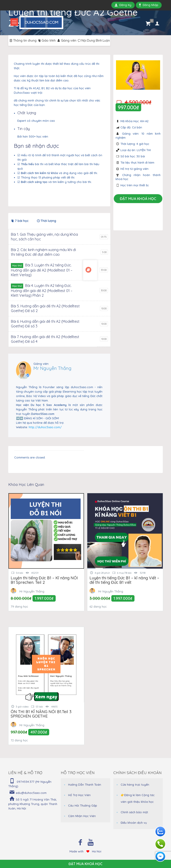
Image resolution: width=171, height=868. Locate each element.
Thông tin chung (23, 41)
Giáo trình (47, 41)
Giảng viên (66, 41)
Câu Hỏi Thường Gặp (83, 805)
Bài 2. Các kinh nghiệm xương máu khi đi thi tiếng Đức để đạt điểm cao (43, 252)
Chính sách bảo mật (134, 812)
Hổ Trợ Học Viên (79, 795)
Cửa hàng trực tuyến (135, 785)
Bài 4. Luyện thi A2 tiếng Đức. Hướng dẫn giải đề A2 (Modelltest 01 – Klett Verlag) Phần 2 (42, 290)
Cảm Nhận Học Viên (82, 816)
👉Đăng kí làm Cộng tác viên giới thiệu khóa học (138, 798)
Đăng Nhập (149, 5)
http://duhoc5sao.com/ (45, 427)
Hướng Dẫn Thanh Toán (85, 785)
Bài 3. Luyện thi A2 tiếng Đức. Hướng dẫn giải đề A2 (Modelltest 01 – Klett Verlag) (42, 270)
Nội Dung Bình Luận (93, 41)
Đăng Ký (123, 5)
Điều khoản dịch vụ (134, 823)
